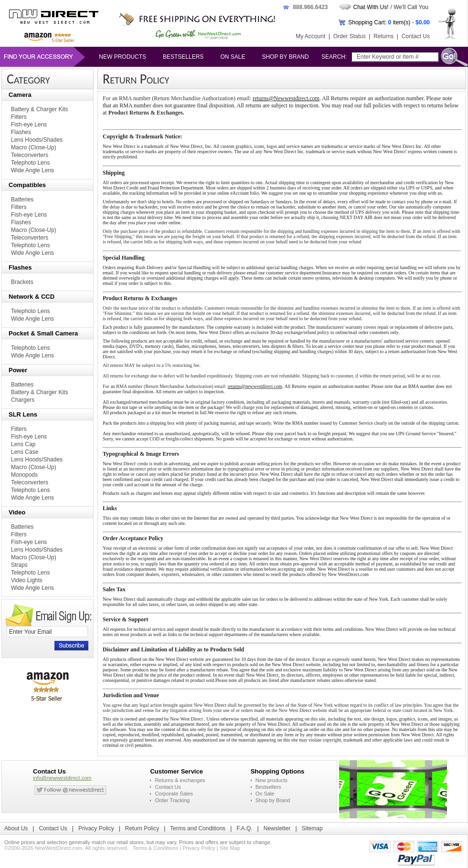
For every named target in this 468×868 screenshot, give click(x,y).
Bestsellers (183, 57)
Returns (383, 36)
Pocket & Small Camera (43, 333)
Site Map (230, 848)
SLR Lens (23, 414)
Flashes (21, 132)
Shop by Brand (285, 57)
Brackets (22, 282)
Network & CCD (32, 297)
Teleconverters (30, 155)
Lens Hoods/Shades (37, 140)
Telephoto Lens (30, 163)
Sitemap (312, 828)
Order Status (350, 36)
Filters (19, 117)
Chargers (23, 400)
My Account (310, 36)
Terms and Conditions (198, 828)
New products (122, 57)
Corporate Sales (174, 794)
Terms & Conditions (155, 848)
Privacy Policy (96, 828)
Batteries (22, 199)
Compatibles (27, 185)
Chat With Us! (371, 7)
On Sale (233, 57)
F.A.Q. (244, 828)
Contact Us (416, 36)
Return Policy (142, 828)
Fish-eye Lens (29, 125)
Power (18, 370)
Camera (20, 95)
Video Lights (27, 580)
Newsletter (277, 828)
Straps (19, 565)
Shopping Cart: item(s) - (389, 22)
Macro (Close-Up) (34, 147)
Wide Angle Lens (32, 170)
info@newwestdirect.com (62, 778)
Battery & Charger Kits (39, 109)
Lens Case (25, 452)
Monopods (24, 475)
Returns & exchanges (180, 780)
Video (17, 512)
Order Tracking (172, 800)
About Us (16, 828)
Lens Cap (23, 444)
